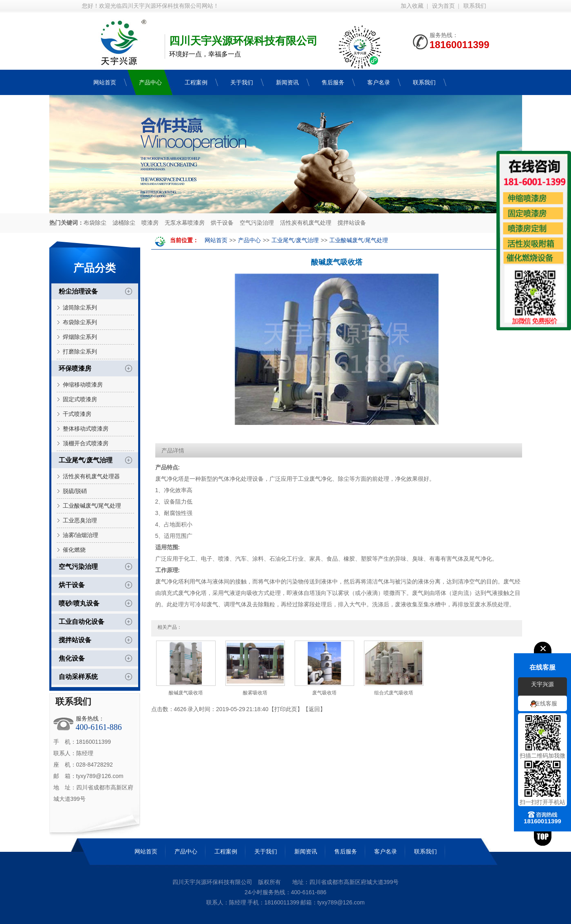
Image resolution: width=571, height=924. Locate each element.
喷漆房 (150, 223)
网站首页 (216, 240)
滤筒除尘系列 (80, 307)
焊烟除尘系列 (80, 337)
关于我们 (266, 851)
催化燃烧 (74, 550)
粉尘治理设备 (78, 291)
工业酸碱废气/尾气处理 (92, 506)
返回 (314, 709)
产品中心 (249, 240)
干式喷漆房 (77, 414)
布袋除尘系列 (80, 322)
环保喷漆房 (75, 368)
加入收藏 (412, 6)
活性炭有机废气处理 (306, 223)
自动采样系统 (78, 677)
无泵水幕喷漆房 (185, 223)
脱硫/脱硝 (75, 491)
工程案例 (226, 851)
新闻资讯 (306, 851)
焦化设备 (72, 658)
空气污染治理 (257, 223)
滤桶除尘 (124, 223)
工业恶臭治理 (80, 520)
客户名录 (386, 851)
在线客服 (546, 704)
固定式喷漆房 (80, 399)
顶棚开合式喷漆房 (86, 443)
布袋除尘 (95, 223)
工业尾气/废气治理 (86, 460)
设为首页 (443, 6)
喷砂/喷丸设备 (79, 603)
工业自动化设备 (82, 622)
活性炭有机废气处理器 (91, 476)
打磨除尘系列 (80, 351)
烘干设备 (222, 223)
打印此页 (286, 709)
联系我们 (475, 6)
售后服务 (346, 851)
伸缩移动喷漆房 (83, 385)
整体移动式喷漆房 (86, 429)
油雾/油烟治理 (81, 535)
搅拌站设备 (352, 223)
